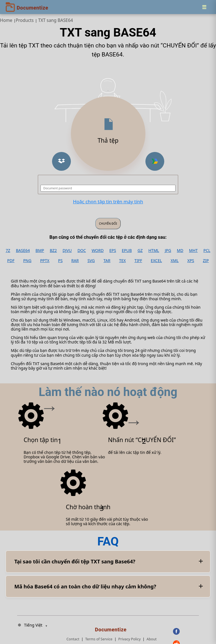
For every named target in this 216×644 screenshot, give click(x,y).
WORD (98, 251)
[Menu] (204, 7)
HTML (154, 251)
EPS (113, 251)
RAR (75, 261)
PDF (11, 261)
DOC (82, 251)
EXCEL (156, 261)
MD (180, 251)
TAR (107, 261)
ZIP (206, 261)
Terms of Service (99, 639)
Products (25, 20)
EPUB (127, 251)
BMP (40, 251)
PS (60, 261)
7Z (8, 251)
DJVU (67, 251)
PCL (207, 251)
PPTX (45, 261)
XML (175, 261)
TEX (122, 261)
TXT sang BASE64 (56, 20)
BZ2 (53, 251)
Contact (73, 639)
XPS (191, 261)
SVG (91, 261)
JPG (168, 251)
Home (6, 20)
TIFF (138, 261)
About (152, 639)
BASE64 (23, 251)
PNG (27, 261)
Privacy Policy (130, 639)
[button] (61, 161)
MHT (193, 251)
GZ (140, 251)
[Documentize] (112, 628)
